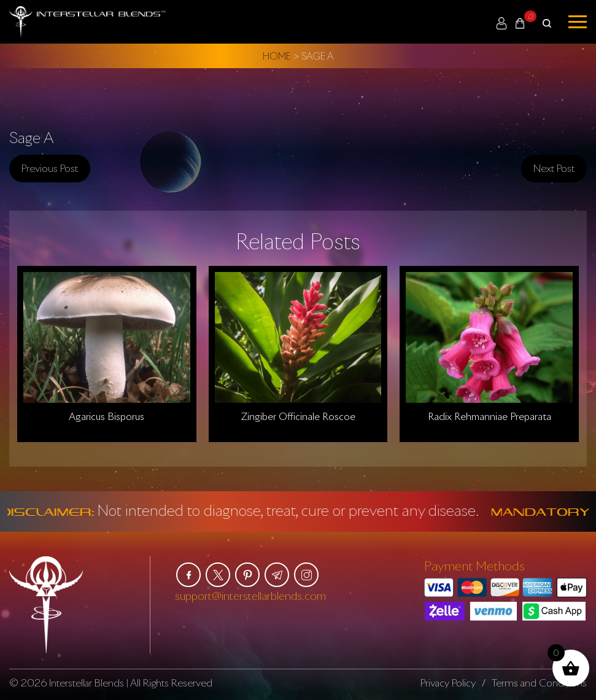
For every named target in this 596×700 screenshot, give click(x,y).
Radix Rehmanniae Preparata (490, 416)
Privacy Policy (448, 683)
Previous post (50, 168)
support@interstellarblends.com (250, 596)
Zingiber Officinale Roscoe (298, 416)
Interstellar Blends (87, 683)
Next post (554, 168)
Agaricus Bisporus (106, 416)
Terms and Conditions (539, 683)
